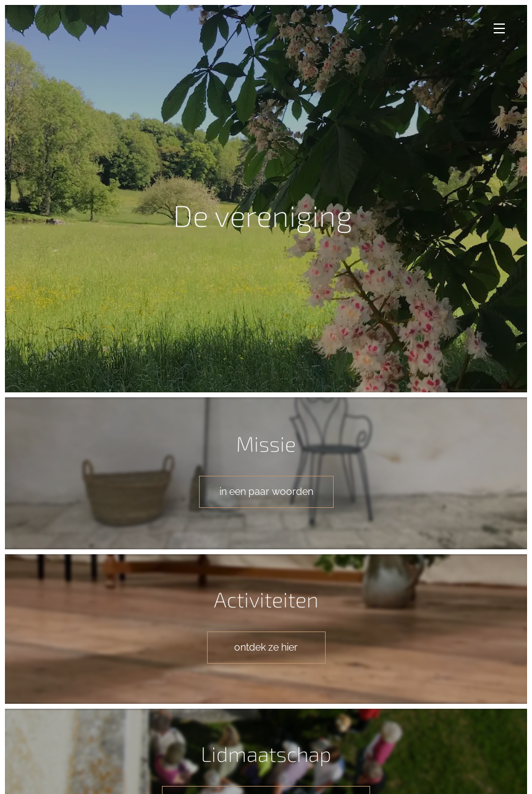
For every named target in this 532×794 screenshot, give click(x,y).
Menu (499, 28)
